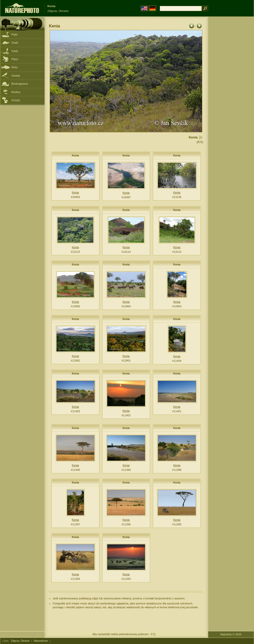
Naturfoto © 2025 (231, 634)
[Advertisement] (231, 98)
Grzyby (16, 100)
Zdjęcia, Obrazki (20, 641)
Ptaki (14, 34)
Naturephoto (41, 641)
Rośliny (16, 92)
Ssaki (15, 43)
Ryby (15, 67)
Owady (16, 76)
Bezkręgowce (20, 84)
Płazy (15, 59)
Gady (15, 51)
